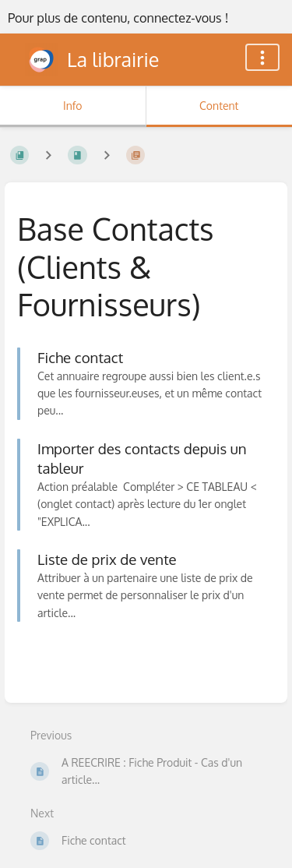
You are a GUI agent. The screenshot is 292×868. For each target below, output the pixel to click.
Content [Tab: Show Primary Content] (219, 106)
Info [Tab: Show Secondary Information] (73, 106)
